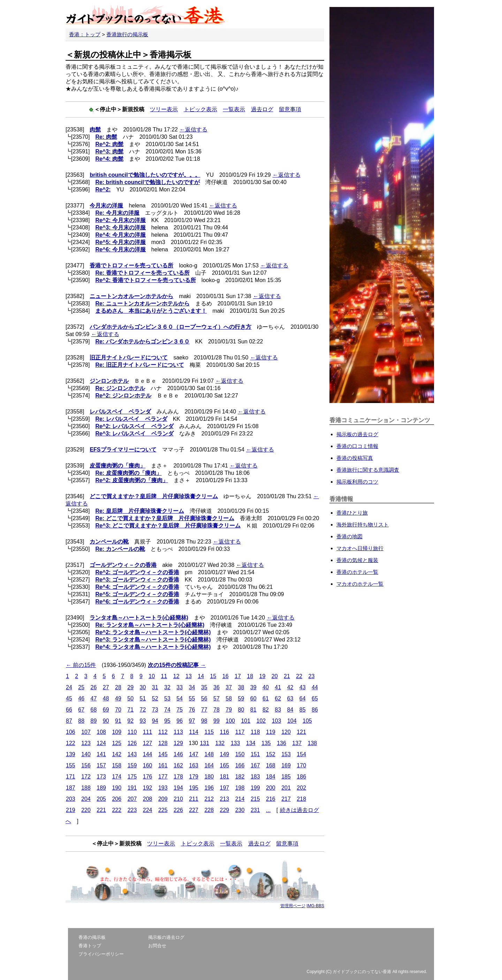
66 (69, 710)
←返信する (193, 130)
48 (106, 698)
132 (220, 743)
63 (290, 698)
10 (152, 676)
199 (255, 788)
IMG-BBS (315, 906)
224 (148, 810)
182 (240, 777)
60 (253, 698)
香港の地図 (349, 536)
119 (271, 732)
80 (241, 710)
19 (262, 676)
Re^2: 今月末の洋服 (120, 220)
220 (86, 810)
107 (86, 732)
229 (225, 810)
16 (226, 676)
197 (225, 788)
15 (213, 676)
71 (130, 710)
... (268, 810)
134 (251, 743)
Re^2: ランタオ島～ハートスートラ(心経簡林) (153, 632)
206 (117, 799)
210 (178, 799)
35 (204, 687)
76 (192, 710)
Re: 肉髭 (106, 137)
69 (106, 710)
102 (261, 721)
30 (143, 687)
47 (94, 698)
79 (229, 710)
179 (194, 777)
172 (86, 777)
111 (148, 732)
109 (117, 732)
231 (255, 810)
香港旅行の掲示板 (127, 34)
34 (192, 687)
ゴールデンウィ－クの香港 (123, 565)
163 (194, 765)
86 (315, 710)
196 (209, 788)
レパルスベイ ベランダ (120, 412)
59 (241, 698)
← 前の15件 (81, 665)
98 (204, 721)
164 (209, 765)
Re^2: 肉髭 (109, 144)
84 (290, 710)
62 (278, 698)
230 (240, 810)
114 (194, 732)
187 (71, 788)
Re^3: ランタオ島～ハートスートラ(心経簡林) (153, 640)
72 (143, 710)
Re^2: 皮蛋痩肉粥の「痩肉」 (131, 480)
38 (241, 687)
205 (101, 799)
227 (194, 810)
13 (189, 676)
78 (216, 710)
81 (253, 710)
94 (155, 721)
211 (194, 799)
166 (240, 765)
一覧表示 (234, 109)
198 (240, 788)
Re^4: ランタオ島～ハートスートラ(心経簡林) (153, 647)
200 (271, 788)
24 (69, 687)
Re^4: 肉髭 (109, 159)
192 (148, 788)
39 (253, 687)
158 (117, 765)
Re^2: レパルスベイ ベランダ (134, 426)
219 (71, 810)
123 (86, 743)
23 (311, 676)
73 (155, 710)
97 (192, 721)
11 (164, 676)
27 (106, 687)
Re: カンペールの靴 (120, 549)
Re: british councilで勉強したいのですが (147, 182)
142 (117, 754)
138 (312, 743)
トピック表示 (200, 109)
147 (194, 754)
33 (180, 687)
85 (303, 710)
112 (163, 732)
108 (101, 732)
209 (163, 799)
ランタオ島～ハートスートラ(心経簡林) (139, 618)
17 (238, 676)
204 (86, 799)
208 (148, 799)
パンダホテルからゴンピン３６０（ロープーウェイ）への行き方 (170, 327)
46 (81, 698)
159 (132, 765)
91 (118, 721)
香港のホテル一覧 (357, 572)
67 (81, 710)
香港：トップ (85, 34)
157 (101, 765)
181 (225, 777)
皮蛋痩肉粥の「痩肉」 (117, 466)
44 (315, 687)
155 (71, 765)
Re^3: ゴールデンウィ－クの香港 (137, 580)
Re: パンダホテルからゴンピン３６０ (142, 341)
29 (130, 687)
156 (86, 765)
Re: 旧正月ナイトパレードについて (139, 365)
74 (167, 710)
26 (94, 687)
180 (209, 777)
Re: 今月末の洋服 (117, 213)
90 (106, 721)
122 (71, 743)
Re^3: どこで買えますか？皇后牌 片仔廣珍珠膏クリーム (168, 526)
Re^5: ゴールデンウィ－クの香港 (137, 594)
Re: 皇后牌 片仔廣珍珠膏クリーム (139, 511)
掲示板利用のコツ (357, 482)
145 (163, 754)
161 (163, 765)
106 (71, 732)
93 (143, 721)
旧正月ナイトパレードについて (129, 358)
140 (86, 754)
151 (255, 754)
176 (148, 777)
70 (118, 710)
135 (266, 743)
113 (178, 732)
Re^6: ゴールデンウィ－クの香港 (137, 602)
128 (163, 743)
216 (271, 799)
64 (303, 698)
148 (209, 754)
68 (94, 710)
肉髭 (95, 130)
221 (101, 810)
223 (132, 810)
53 (167, 698)
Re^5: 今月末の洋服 (120, 242)
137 (297, 743)
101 (246, 721)
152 (271, 754)
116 (225, 732)
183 (255, 777)
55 (192, 698)
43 (303, 687)
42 (290, 687)
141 (101, 754)
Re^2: (103, 189)
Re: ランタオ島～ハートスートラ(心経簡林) (150, 625)
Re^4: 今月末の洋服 (120, 235)
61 (266, 698)
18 (250, 676)
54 (180, 698)
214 (240, 799)
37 (229, 687)
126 (132, 743)
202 (301, 788)
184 (271, 777)
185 (286, 777)
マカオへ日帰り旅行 (360, 548)
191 (132, 788)
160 (148, 765)
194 (178, 788)
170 (301, 765)
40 (266, 687)
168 (271, 765)
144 (148, 754)
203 (71, 799)
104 (292, 721)
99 (216, 721)
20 (275, 676)
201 (286, 788)
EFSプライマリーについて (123, 450)
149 (225, 754)
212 (209, 799)
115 (209, 732)
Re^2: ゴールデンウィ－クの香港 (137, 572)
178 (178, 777)
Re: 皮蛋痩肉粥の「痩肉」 (128, 473)
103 (277, 721)
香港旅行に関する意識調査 (368, 470)
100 (230, 721)
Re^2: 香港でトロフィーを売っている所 (145, 280)
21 (287, 676)
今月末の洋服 (106, 206)
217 (286, 799)
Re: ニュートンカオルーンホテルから (142, 303)
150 (240, 754)
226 (178, 810)
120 (286, 732)
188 (86, 788)
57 (216, 698)
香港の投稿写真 (355, 458)
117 (240, 732)
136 (282, 743)
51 (143, 698)
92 (130, 721)
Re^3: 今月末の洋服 (120, 227)
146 (178, 754)
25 (81, 687)
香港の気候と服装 (357, 560)
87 (69, 721)
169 (286, 765)
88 (81, 721)
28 (118, 687)
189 (101, 788)
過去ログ (262, 109)
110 (132, 732)
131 (204, 743)
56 (204, 698)
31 (155, 687)
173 (101, 777)
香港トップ (90, 946)
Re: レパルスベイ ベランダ (131, 419)
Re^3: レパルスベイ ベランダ (134, 434)
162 (178, 765)
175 (132, 777)
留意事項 (290, 109)
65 (315, 698)
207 (132, 799)
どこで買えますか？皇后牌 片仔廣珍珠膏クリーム (154, 496)
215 (255, 799)
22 (299, 676)
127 (148, 743)
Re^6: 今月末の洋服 (120, 249)
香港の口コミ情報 (357, 446)
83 (278, 710)
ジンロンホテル (109, 381)
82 (266, 710)
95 (167, 721)
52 (155, 698)
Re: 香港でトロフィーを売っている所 (142, 273)
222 (117, 810)
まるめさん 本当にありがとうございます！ (151, 311)
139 (71, 754)
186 (301, 777)
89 (94, 721)
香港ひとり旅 (352, 513)
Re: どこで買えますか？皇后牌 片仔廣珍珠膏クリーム (165, 518)
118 (255, 732)
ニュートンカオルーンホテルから (131, 296)
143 (132, 754)
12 (176, 676)
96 (180, 721)
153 (286, 754)
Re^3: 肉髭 (109, 151)
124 (101, 743)
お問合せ (157, 946)
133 (235, 743)
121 (301, 732)
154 (301, 754)
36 (216, 687)
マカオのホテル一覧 (360, 584)
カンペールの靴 (109, 542)
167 (255, 765)
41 (278, 687)
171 (71, 777)
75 (180, 710)
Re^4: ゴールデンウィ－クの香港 (137, 587)
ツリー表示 (164, 109)
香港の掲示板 (92, 937)
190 (117, 788)
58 (229, 698)
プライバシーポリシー (101, 954)
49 (118, 698)
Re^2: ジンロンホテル (123, 396)
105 (307, 721)
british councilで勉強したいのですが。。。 (145, 175)
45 (69, 698)
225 (163, 810)
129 (178, 743)
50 (130, 698)
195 (194, 788)
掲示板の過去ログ (357, 434)
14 (201, 676)
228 (209, 810)
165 (225, 765)
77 (204, 710)
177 (163, 777)
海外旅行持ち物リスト (363, 525)
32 (167, 687)
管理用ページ (293, 906)
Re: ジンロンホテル (120, 388)
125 (117, 743)
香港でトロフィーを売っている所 (131, 265)
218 (301, 799)
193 (163, 788)
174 (117, 777)
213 (225, 799)
